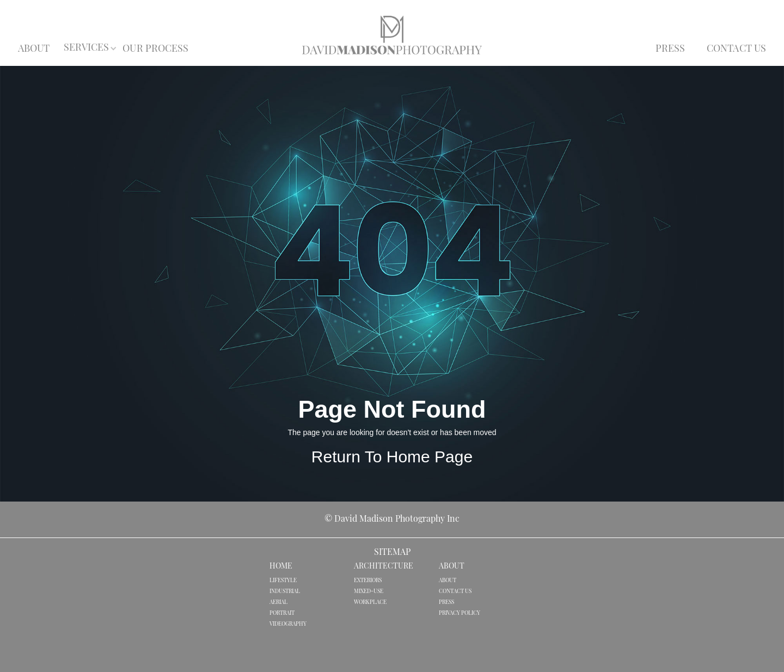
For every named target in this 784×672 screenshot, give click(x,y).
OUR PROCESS (155, 49)
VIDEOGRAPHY (288, 624)
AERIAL (278, 603)
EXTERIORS (368, 581)
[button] (87, 48)
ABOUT (34, 49)
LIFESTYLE (283, 581)
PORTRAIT (282, 613)
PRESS (670, 49)
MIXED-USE (369, 592)
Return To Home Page (392, 456)
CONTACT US (736, 49)
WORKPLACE (370, 603)
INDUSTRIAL (285, 592)
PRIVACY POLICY (460, 613)
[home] (392, 35)
